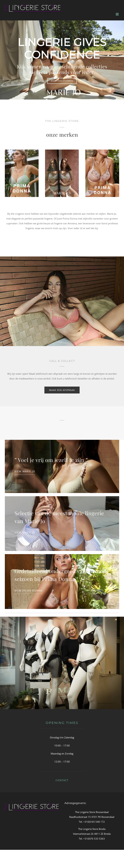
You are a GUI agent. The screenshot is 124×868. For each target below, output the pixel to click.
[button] (8, 173)
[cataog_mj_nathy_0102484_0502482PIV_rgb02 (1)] (19, 151)
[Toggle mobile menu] (117, 14)
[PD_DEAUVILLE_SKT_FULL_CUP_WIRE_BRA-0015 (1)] (60, 151)
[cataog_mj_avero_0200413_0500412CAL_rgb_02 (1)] (100, 151)
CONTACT (62, 780)
